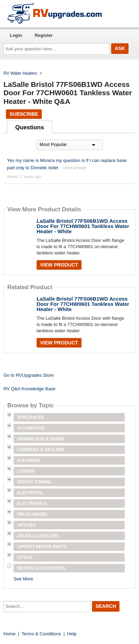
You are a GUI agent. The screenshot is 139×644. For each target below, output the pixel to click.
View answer (75, 168)
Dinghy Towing (34, 482)
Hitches (26, 525)
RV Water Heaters (20, 73)
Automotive (31, 428)
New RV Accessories (41, 568)
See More (23, 579)
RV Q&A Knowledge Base (29, 389)
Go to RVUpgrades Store (29, 375)
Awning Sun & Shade (41, 439)
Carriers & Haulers (41, 450)
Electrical (30, 493)
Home (10, 634)
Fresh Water (32, 514)
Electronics (32, 504)
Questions (30, 127)
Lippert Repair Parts (42, 547)
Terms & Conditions (41, 634)
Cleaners (29, 460)
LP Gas (25, 557)
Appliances (30, 417)
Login (16, 35)
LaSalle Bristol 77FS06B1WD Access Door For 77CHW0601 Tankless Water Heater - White (83, 226)
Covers (26, 471)
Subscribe (24, 114)
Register (44, 35)
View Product (59, 265)
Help (72, 634)
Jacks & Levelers (38, 536)
